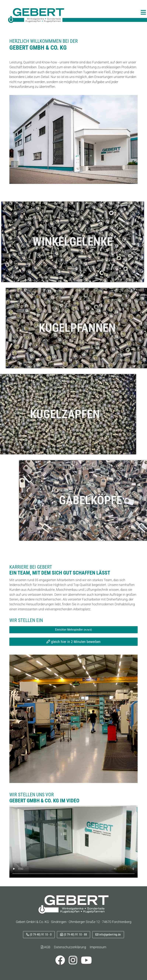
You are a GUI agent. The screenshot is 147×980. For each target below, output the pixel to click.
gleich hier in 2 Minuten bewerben (73, 662)
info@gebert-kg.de (108, 935)
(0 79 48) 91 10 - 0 (39, 935)
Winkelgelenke (49, 242)
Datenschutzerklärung (70, 947)
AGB (46, 947)
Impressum (98, 947)
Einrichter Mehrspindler (73, 650)
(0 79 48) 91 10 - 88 (73, 935)
